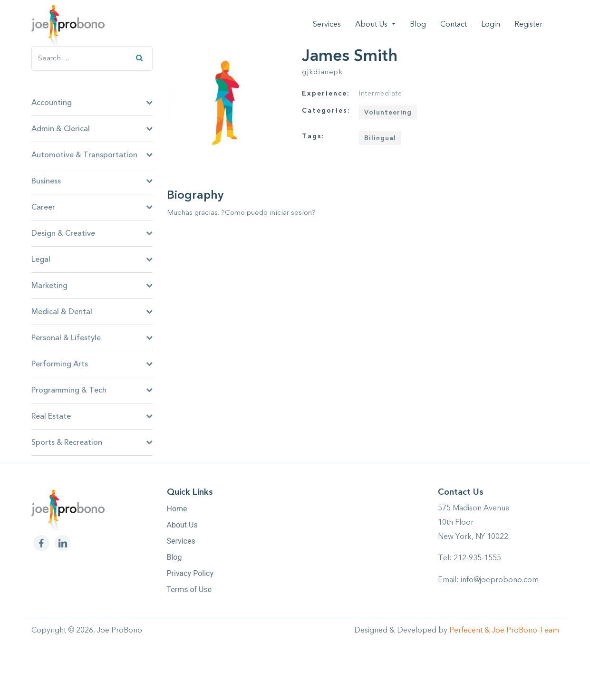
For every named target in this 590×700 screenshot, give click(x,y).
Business (92, 181)
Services (327, 24)
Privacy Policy (190, 573)
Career (92, 207)
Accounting (92, 103)
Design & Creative (92, 233)
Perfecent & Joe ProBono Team (504, 630)
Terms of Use (189, 590)
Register (528, 24)
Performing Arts (92, 364)
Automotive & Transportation (92, 155)
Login (491, 24)
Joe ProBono (120, 630)
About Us (372, 24)
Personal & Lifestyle (92, 338)
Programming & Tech (92, 390)
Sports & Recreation (92, 442)
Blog (418, 24)
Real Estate (92, 416)
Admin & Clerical (92, 129)
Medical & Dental (92, 312)
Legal (92, 259)
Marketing (92, 286)
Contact (454, 24)
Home (177, 509)
